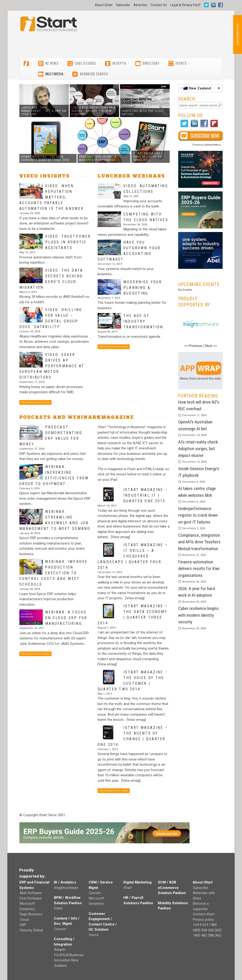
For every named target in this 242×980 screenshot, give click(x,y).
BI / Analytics (65, 882)
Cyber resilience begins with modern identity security (199, 615)
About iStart (104, 5)
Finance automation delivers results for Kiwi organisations (199, 569)
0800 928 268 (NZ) (207, 930)
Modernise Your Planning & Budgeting (143, 288)
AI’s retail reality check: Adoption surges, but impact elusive (198, 449)
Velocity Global (31, 930)
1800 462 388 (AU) (207, 935)
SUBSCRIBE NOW (237, 34)
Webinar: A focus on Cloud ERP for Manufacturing (66, 618)
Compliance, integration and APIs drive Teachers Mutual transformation (199, 542)
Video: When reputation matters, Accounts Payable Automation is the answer (52, 197)
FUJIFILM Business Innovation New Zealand (69, 960)
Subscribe (123, 5)
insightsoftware (66, 888)
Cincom (60, 929)
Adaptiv (60, 950)
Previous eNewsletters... (207, 145)
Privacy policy (203, 920)
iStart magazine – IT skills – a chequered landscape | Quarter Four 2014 (133, 556)
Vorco (94, 935)
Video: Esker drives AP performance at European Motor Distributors (52, 366)
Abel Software (31, 893)
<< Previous (193, 346)
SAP (23, 925)
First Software (31, 898)
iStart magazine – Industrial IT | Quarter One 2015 (146, 495)
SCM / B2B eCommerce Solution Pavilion (172, 888)
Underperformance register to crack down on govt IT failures (198, 515)
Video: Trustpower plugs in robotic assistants (68, 242)
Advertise (140, 5)
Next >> (211, 346)
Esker (58, 908)
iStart (128, 888)
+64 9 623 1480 (205, 925)
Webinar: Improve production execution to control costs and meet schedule (53, 573)
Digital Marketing (137, 882)
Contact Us (159, 5)
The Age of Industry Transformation (143, 321)
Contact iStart (204, 914)
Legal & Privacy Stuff (186, 5)
